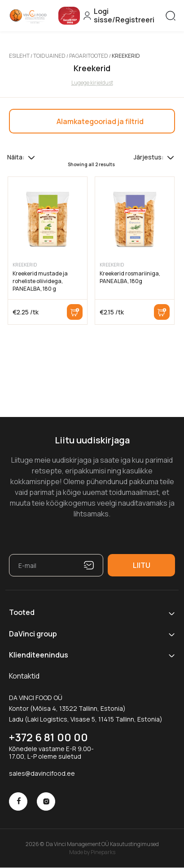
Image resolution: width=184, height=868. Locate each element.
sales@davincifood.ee (42, 773)
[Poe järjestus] (171, 157)
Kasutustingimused (134, 844)
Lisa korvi (75, 312)
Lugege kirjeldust (92, 83)
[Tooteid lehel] (31, 157)
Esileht (19, 56)
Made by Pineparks (92, 852)
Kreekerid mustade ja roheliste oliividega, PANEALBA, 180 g (40, 281)
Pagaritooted (89, 56)
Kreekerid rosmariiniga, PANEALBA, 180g (130, 277)
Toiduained (49, 56)
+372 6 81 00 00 (48, 737)
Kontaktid (24, 676)
